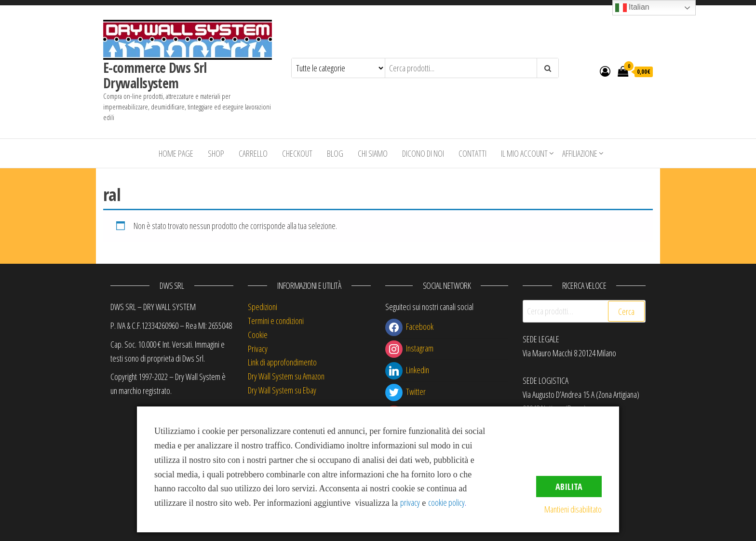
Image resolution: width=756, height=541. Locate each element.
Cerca (626, 311)
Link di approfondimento (282, 362)
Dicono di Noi (423, 153)
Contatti (472, 153)
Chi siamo (373, 153)
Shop (216, 153)
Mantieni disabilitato (573, 509)
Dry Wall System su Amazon (286, 376)
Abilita (569, 487)
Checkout (297, 153)
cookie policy (446, 502)
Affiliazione (580, 153)
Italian (632, 8)
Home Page (176, 153)
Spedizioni (263, 307)
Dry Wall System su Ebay (282, 390)
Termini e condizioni (276, 321)
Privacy (258, 349)
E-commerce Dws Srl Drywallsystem (155, 75)
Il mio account (524, 153)
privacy (410, 502)
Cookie (258, 335)
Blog (335, 153)
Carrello (253, 153)
